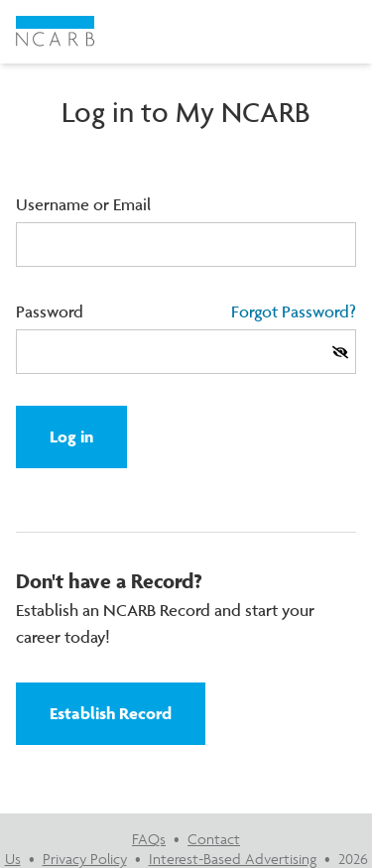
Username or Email (83, 204)
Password (50, 311)
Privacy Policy (85, 859)
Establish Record (111, 713)
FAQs (149, 839)
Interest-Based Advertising (233, 859)
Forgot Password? (294, 311)
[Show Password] (340, 352)
